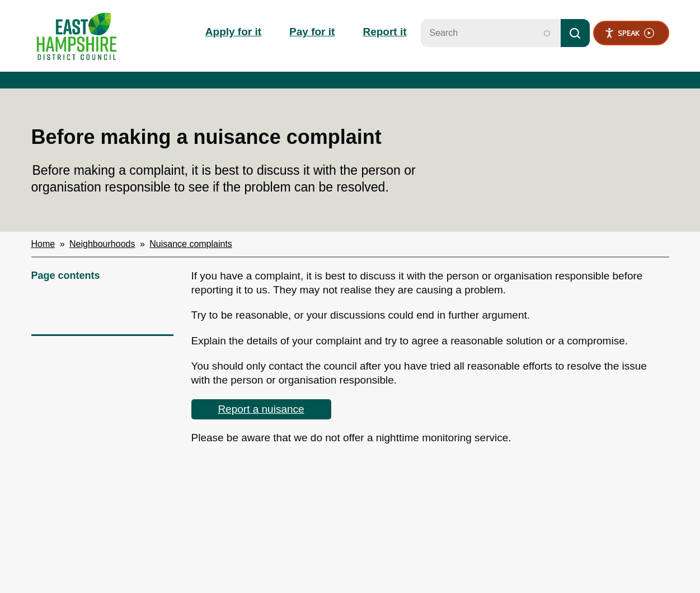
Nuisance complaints (191, 244)
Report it (384, 32)
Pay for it (312, 32)
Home (43, 244)
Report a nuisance (261, 409)
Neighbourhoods (102, 244)
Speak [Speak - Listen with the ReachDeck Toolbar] (629, 33)
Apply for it (233, 32)
